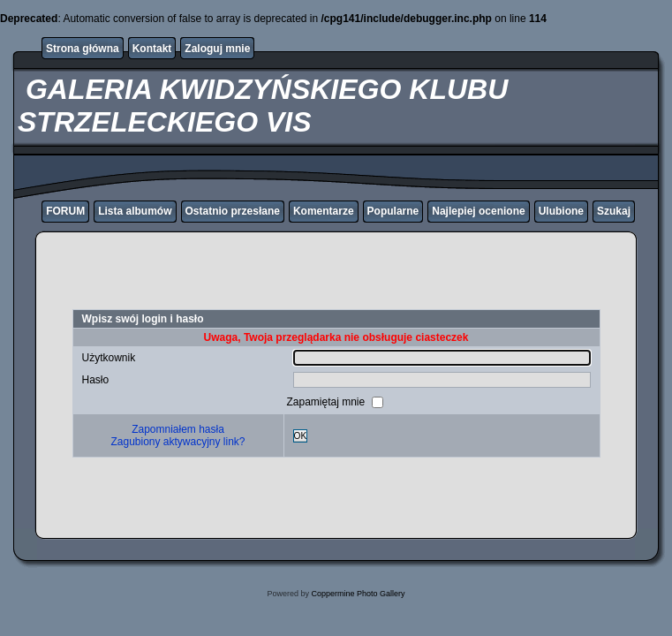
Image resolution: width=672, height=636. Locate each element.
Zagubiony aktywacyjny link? (177, 442)
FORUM (65, 211)
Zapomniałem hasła (178, 429)
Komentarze (324, 211)
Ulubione (561, 211)
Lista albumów (135, 211)
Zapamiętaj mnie (327, 402)
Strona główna (83, 49)
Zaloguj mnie (217, 49)
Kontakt (152, 49)
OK (301, 436)
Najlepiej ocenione (478, 211)
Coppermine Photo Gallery (358, 594)
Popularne (393, 211)
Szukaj (614, 211)
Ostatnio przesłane (233, 211)
